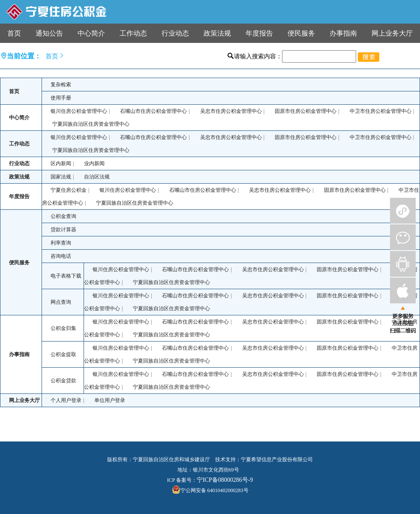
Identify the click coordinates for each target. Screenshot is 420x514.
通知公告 (49, 33)
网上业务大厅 (392, 33)
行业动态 (175, 33)
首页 (14, 33)
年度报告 (259, 33)
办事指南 (343, 33)
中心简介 (91, 33)
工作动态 (133, 33)
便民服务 (301, 33)
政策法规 (217, 33)
